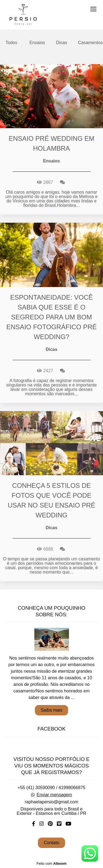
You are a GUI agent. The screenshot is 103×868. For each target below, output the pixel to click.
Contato (51, 843)
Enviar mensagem (54, 795)
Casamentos (90, 43)
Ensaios (37, 43)
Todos (11, 43)
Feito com (51, 863)
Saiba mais (51, 710)
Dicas (62, 43)
